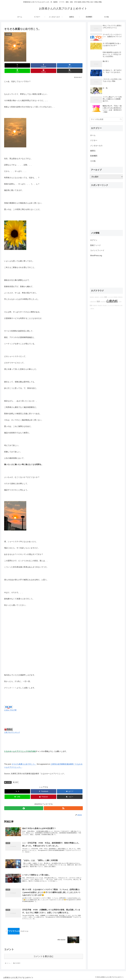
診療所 (16, 777)
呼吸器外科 (117, 305)
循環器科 (92, 297)
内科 (106, 297)
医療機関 (8, 777)
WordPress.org (96, 256)
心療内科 (112, 301)
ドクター (94, 140)
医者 (91, 305)
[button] (77, 65)
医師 (98, 301)
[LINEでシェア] (50, 65)
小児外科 (102, 297)
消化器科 (100, 305)
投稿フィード (95, 245)
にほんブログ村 (10, 705)
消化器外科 (103, 302)
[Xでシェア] (10, 65)
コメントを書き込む (44, 956)
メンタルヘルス (96, 146)
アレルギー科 (111, 305)
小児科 (120, 302)
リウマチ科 (110, 297)
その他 (93, 161)
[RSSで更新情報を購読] (46, 803)
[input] (106, 119)
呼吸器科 (116, 297)
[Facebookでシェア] (24, 65)
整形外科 (120, 297)
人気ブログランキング (12, 727)
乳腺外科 (95, 305)
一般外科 (92, 309)
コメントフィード (97, 250)
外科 (121, 305)
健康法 (93, 151)
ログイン (94, 240)
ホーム (93, 135)
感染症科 (97, 297)
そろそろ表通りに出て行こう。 (24, 759)
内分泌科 (105, 305)
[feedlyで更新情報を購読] (41, 803)
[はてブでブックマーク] (37, 65)
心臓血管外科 (93, 302)
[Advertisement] (106, 210)
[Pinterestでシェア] (63, 65)
